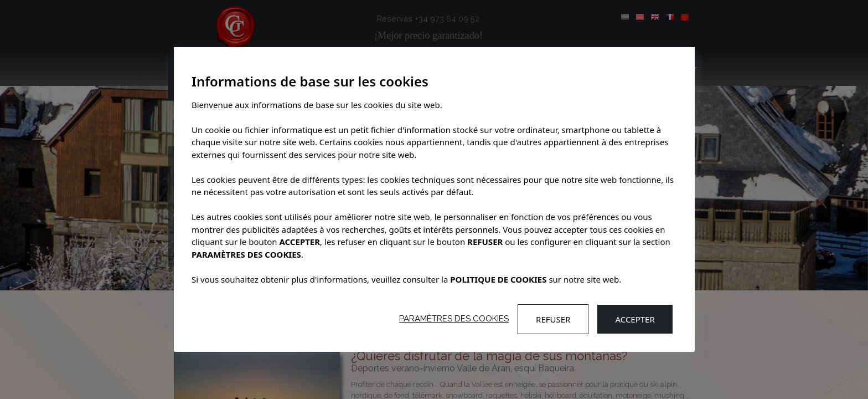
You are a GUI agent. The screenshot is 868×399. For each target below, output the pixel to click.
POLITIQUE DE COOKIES (498, 279)
